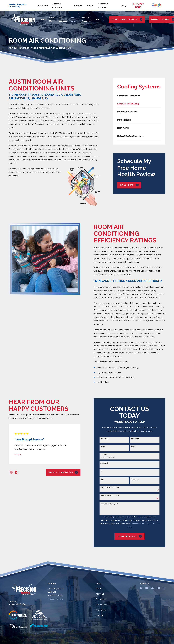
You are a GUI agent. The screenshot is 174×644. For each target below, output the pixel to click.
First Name (104, 438)
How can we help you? (109, 504)
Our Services (101, 599)
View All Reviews (63, 472)
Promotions (43, 5)
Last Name (135, 438)
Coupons (90, 5)
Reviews (78, 5)
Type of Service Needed (110, 496)
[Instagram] (158, 588)
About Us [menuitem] (52, 19)
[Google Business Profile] (153, 588)
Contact (99, 615)
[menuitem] (139, 96)
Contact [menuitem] (98, 19)
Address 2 (104, 463)
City (102, 471)
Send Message (129, 536)
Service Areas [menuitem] (85, 19)
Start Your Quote (127, 19)
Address (104, 455)
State (102, 479)
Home (99, 588)
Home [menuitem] (43, 19)
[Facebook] (141, 588)
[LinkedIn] (164, 588)
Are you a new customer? (110, 487)
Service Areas (102, 605)
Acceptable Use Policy (140, 524)
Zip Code (135, 479)
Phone (103, 447)
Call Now (129, 185)
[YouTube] (147, 588)
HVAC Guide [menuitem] (74, 19)
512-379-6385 (17, 604)
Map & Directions (56, 599)
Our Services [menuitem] (63, 19)
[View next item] (16, 472)
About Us (100, 594)
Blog (124, 5)
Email (133, 447)
